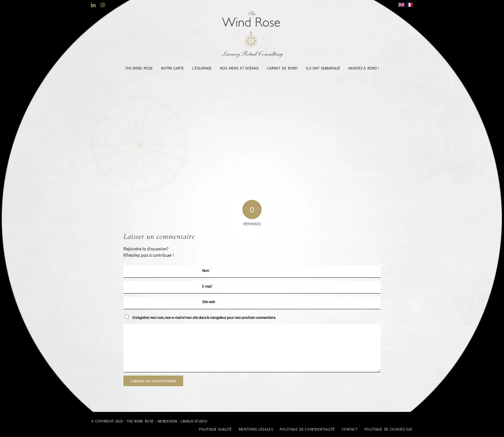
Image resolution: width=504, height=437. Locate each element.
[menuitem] (139, 68)
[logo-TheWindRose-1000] (252, 35)
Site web (209, 302)
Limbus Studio (194, 421)
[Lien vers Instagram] (103, 5)
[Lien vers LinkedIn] (93, 5)
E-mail (208, 286)
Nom (207, 270)
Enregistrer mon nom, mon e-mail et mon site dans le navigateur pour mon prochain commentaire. (204, 317)
